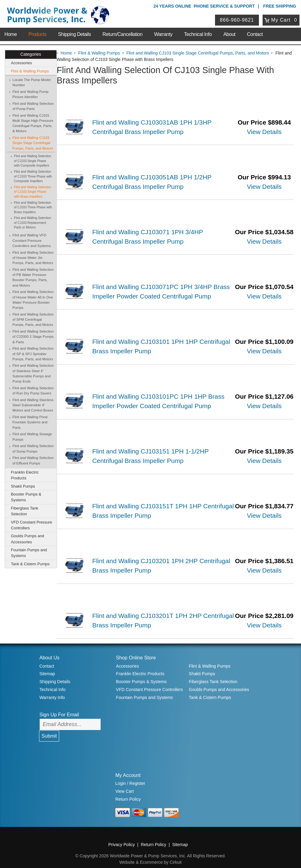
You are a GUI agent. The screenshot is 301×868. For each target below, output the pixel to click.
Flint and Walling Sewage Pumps (32, 437)
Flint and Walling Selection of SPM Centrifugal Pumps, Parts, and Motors (33, 320)
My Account (128, 768)
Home (11, 33)
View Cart (124, 784)
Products (37, 33)
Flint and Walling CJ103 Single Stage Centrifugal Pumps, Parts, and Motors (33, 143)
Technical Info (198, 33)
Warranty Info (52, 690)
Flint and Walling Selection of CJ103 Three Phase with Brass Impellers (33, 207)
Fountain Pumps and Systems (29, 553)
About (229, 33)
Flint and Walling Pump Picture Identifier (30, 94)
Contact (255, 33)
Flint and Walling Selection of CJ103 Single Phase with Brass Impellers (33, 192)
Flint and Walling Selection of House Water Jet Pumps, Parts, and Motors (33, 258)
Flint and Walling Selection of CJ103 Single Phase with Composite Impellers (33, 161)
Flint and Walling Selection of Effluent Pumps (33, 461)
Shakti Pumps (23, 486)
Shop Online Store (136, 650)
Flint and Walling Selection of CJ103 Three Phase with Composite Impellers (33, 176)
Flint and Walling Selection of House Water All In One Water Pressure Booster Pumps (33, 300)
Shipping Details (74, 33)
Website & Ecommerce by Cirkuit (150, 855)
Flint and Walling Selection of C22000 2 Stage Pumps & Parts (33, 337)
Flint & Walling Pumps (30, 71)
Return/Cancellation (122, 33)
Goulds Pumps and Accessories (28, 539)
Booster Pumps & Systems (26, 497)
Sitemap (47, 666)
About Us (49, 650)
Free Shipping (280, 6)
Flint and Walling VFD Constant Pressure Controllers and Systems (32, 241)
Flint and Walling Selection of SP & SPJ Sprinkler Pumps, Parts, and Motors (33, 354)
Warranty (163, 33)
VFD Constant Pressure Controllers (32, 525)
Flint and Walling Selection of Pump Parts (33, 106)
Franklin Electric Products (25, 475)
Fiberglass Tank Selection (25, 511)
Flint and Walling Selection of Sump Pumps (33, 449)
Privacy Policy (122, 837)
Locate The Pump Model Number (32, 82)
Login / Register (130, 776)
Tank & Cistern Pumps (30, 564)
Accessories (21, 63)
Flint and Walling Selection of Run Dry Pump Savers (33, 391)
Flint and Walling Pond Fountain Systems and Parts (30, 422)
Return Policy (128, 792)
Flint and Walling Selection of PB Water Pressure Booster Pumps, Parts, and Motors (33, 277)
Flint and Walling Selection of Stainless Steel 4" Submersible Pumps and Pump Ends (33, 374)
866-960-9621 (237, 19)
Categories (31, 55)
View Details (265, 131)
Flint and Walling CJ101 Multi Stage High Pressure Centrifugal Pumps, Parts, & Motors (33, 123)
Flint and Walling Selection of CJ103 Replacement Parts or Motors (33, 223)
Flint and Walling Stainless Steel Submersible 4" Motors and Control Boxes (33, 405)
